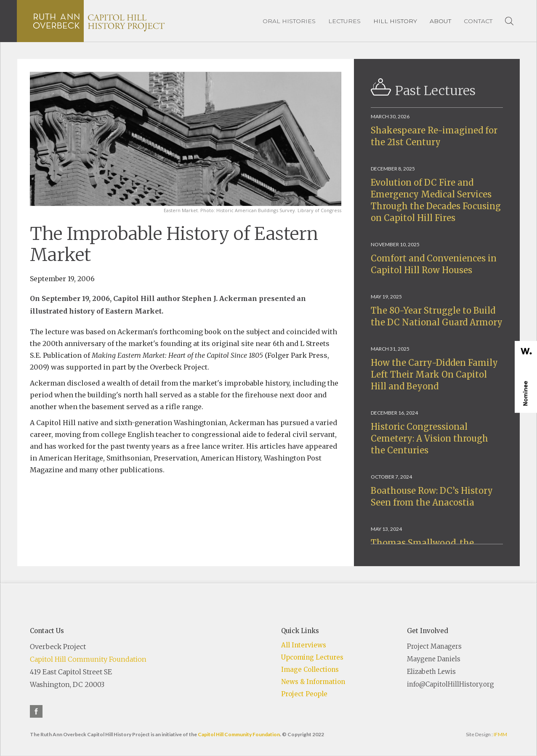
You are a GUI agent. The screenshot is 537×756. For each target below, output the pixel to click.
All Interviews (304, 645)
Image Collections (310, 669)
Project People (304, 694)
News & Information (313, 682)
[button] (395, 21)
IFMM (500, 734)
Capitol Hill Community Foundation (88, 659)
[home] (99, 21)
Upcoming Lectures (312, 657)
